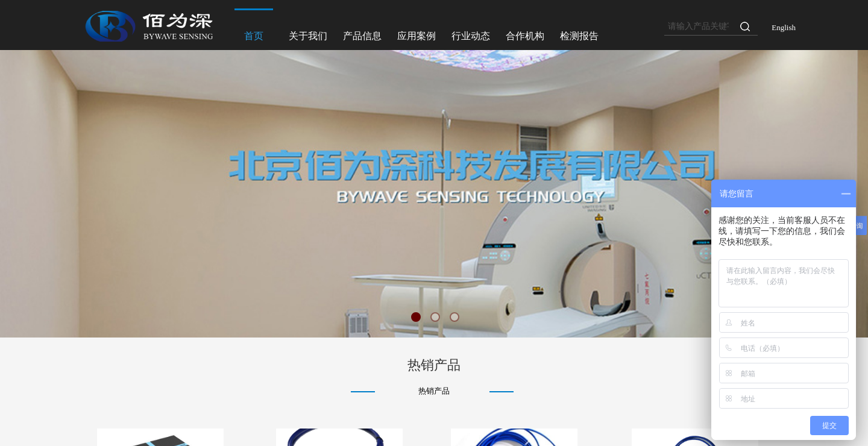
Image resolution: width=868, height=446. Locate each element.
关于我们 (308, 36)
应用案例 (417, 36)
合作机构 (525, 36)
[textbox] (698, 27)
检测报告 (579, 36)
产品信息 (362, 36)
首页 (254, 36)
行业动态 (471, 36)
